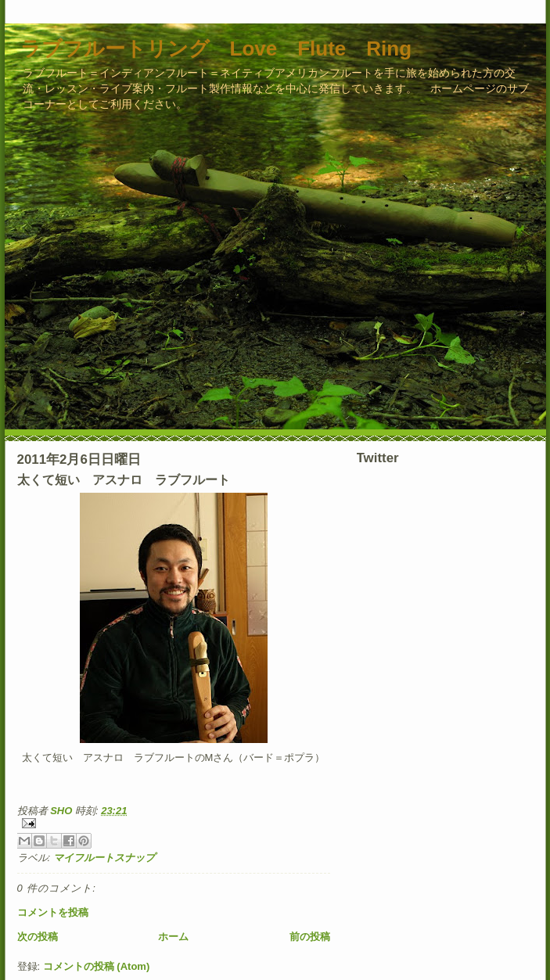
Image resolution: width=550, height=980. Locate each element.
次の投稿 (38, 937)
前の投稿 (310, 937)
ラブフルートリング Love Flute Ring (216, 48)
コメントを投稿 (53, 912)
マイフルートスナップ (104, 858)
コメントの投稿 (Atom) (97, 966)
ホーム (173, 937)
